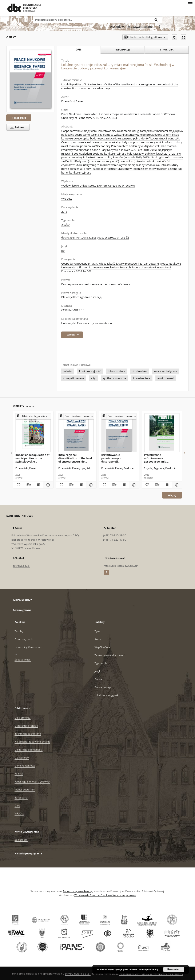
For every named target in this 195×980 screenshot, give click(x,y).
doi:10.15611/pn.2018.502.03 (79, 238)
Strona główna (22, 610)
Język (98, 671)
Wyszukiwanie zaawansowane (131, 27)
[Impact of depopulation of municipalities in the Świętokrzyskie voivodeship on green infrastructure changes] (33, 433)
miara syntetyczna (166, 371)
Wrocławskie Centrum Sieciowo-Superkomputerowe (105, 895)
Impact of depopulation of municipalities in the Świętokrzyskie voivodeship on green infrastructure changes (32, 458)
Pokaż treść (19, 118)
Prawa (98, 679)
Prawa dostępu (104, 687)
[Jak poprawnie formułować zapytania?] (160, 27)
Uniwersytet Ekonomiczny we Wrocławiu (87, 323)
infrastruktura (117, 371)
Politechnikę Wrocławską (78, 891)
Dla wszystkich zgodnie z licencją (81, 297)
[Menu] (190, 3)
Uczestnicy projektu (26, 726)
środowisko (140, 371)
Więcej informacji (149, 969)
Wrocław (67, 199)
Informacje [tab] (123, 50)
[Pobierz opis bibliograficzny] (28, 485)
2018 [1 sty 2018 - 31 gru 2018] (64, 212)
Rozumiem (174, 969)
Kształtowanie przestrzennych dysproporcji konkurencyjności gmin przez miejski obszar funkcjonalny (116, 458)
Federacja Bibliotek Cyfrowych (32, 782)
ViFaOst (19, 814)
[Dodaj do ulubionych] (174, 37)
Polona (19, 774)
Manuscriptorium (25, 790)
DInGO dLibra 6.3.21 (78, 974)
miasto (68, 371)
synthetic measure (114, 378)
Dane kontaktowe (25, 766)
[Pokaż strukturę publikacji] (33, 416)
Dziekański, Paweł (72, 101)
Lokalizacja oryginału (107, 695)
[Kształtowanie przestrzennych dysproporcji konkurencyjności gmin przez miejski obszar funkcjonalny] (119, 433)
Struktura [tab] (167, 50)
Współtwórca (102, 647)
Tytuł (97, 631)
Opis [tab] (79, 50)
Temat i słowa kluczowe (109, 655)
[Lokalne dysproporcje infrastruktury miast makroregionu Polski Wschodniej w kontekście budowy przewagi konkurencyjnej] (31, 79)
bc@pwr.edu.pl (21, 566)
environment (166, 378)
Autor (98, 639)
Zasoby (19, 631)
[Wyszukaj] (156, 20)
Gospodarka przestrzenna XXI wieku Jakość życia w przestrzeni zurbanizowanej (110, 264)
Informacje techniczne (28, 734)
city (93, 378)
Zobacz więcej (23, 660)
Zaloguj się (21, 840)
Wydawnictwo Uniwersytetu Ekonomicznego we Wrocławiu (98, 186)
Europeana (21, 798)
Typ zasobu (101, 663)
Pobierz (17, 127)
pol (63, 251)
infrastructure (142, 378)
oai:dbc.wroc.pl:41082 (114, 238)
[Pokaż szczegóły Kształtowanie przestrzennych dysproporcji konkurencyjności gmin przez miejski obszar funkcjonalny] (133, 485)
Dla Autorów (22, 758)
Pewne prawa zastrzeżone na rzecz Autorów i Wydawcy (96, 284)
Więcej (172, 495)
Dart (17, 806)
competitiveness (74, 378)
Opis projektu (23, 718)
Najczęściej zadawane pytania (32, 742)
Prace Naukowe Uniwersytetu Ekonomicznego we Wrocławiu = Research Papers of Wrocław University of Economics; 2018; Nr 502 (121, 267)
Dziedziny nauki (24, 639)
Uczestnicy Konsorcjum (28, 647)
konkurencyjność (90, 371)
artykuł (66, 225)
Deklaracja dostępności (29, 750)
